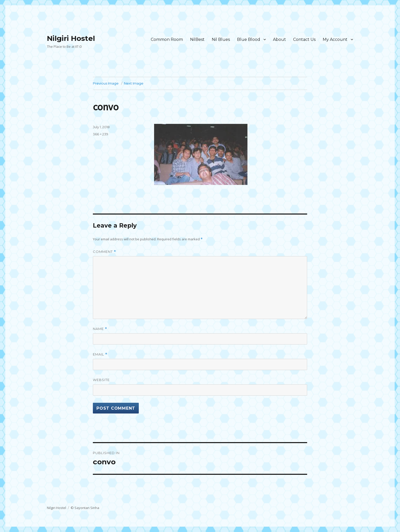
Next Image (134, 83)
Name (100, 329)
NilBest (197, 39)
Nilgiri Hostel (71, 38)
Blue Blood (249, 39)
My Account (335, 39)
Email (100, 354)
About (279, 39)
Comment (104, 252)
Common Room (167, 39)
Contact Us (304, 39)
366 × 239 (101, 134)
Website (101, 380)
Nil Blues (221, 39)
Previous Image (106, 83)
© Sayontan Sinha (85, 508)
